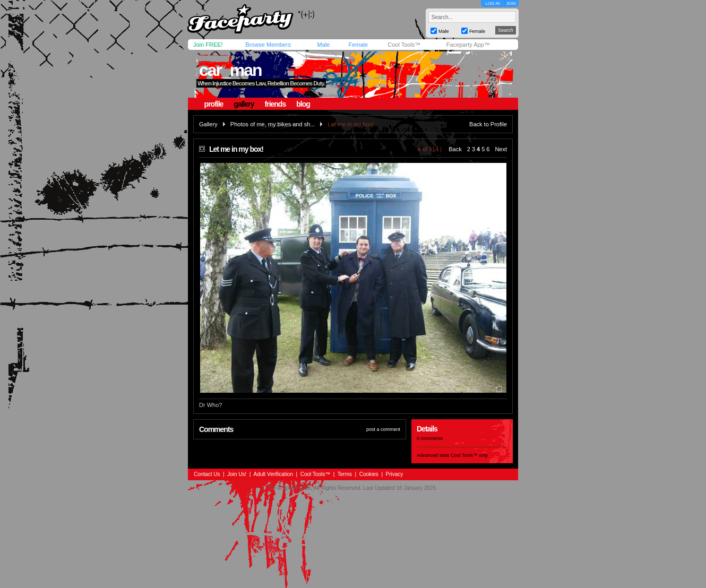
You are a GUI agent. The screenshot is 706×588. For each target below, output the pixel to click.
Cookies (369, 474)
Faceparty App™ (468, 45)
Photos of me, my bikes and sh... (273, 124)
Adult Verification (273, 474)
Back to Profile (488, 124)
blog (303, 104)
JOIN (511, 3)
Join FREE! (208, 45)
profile (214, 104)
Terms (345, 474)
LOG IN (492, 3)
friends (275, 104)
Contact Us (207, 474)
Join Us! (237, 474)
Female (358, 45)
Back (455, 149)
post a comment (383, 429)
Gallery (208, 124)
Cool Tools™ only (469, 455)
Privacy (395, 474)
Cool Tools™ (404, 45)
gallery (244, 104)
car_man (230, 70)
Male (323, 45)
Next (501, 149)
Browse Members (268, 45)
